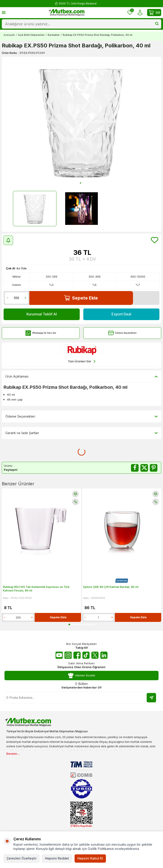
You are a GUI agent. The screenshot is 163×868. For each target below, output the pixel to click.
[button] (80, 183)
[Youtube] (59, 655)
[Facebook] (77, 655)
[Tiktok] (86, 655)
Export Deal (121, 314)
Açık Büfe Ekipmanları (31, 35)
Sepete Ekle (81, 298)
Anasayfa (9, 35)
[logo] (66, 13)
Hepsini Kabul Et (90, 858)
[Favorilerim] (130, 13)
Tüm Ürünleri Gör (82, 361)
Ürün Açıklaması (81, 376)
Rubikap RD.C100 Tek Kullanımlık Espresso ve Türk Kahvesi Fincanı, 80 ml (36, 589)
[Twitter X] (95, 655)
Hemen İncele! (81, 676)
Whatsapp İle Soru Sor (41, 333)
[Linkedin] (104, 655)
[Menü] (4, 12)
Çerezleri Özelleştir (21, 858)
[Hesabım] (140, 13)
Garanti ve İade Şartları (81, 433)
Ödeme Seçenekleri (122, 333)
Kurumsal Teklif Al (42, 314)
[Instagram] (68, 655)
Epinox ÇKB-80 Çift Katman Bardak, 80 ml (111, 587)
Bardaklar (54, 35)
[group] (81, 121)
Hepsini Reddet (57, 858)
